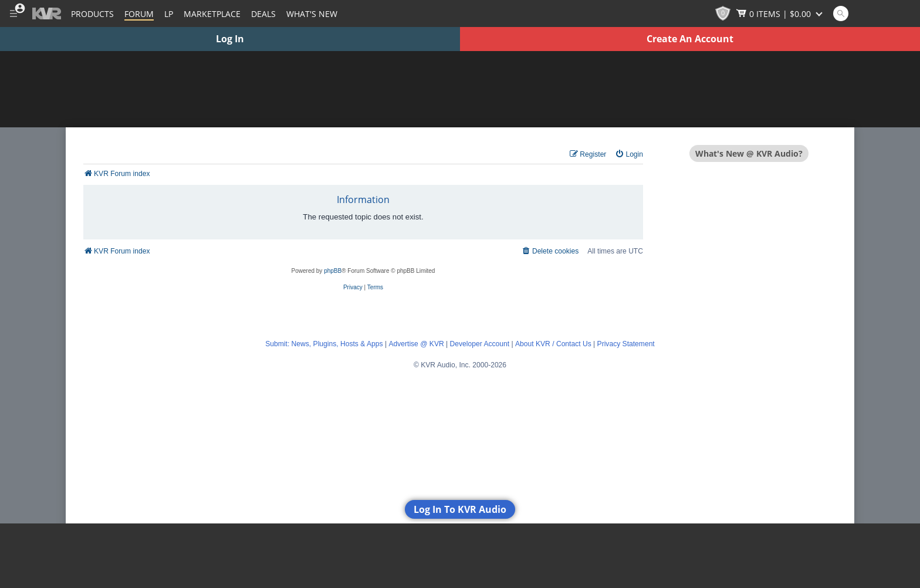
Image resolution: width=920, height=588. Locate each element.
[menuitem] (629, 155)
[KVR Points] (723, 13)
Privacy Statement (626, 344)
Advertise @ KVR (416, 344)
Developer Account (480, 344)
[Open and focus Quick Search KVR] (841, 13)
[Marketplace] (212, 13)
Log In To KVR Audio (460, 509)
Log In (230, 39)
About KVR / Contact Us (553, 344)
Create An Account (690, 39)
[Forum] (139, 13)
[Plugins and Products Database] (92, 13)
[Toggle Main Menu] (13, 13)
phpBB (333, 271)
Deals (263, 14)
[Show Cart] (780, 13)
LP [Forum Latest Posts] (169, 14)
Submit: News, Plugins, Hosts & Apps (324, 344)
